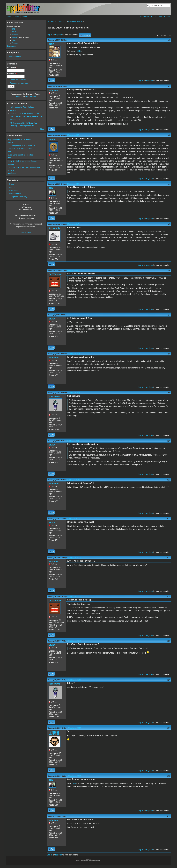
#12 (169, 519)
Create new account (18, 80)
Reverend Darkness (54, 733)
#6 (169, 271)
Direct (18, 97)
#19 (169, 816)
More (42, 129)
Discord (15, 35)
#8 (169, 354)
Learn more (12, 46)
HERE (78, 51)
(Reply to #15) (75, 680)
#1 (169, 40)
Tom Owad (55, 397)
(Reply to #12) (75, 558)
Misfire (15, 37)
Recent (24, 17)
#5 (169, 224)
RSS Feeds (14, 190)
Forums (17, 17)
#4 (169, 184)
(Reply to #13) (75, 597)
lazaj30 (11, 142)
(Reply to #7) (74, 354)
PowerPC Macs (75, 21)
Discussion (61, 21)
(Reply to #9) (73, 441)
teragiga (11, 164)
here (74, 783)
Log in (50, 35)
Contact (167, 17)
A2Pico (13, 110)
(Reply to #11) (74, 519)
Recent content (15, 57)
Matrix (15, 32)
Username (12, 67)
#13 (169, 558)
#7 (169, 315)
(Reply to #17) (75, 776)
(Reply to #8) (74, 393)
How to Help (26, 232)
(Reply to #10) (74, 480)
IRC (14, 29)
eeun (51, 44)
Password (12, 74)
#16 (169, 680)
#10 (169, 441)
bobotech (54, 90)
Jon (51, 188)
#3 (169, 135)
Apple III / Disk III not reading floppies (25, 114)
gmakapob (12, 173)
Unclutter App (31, 97)
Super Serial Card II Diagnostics (20, 155)
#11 (169, 480)
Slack (14, 40)
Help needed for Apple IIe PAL (22, 107)
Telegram (16, 43)
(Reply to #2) (73, 135)
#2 (169, 86)
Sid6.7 (10, 151)
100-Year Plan (157, 17)
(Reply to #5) (73, 271)
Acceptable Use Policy (18, 197)
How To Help (144, 17)
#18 (169, 776)
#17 (169, 728)
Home (9, 17)
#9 (169, 393)
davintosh (54, 228)
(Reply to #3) (73, 184)
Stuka (52, 319)
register (59, 35)
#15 (169, 641)
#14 (169, 597)
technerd (54, 561)
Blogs (12, 184)
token (52, 139)
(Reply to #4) (73, 224)
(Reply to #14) (75, 641)
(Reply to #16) (75, 728)
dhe (9, 158)
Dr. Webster (55, 274)
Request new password (19, 83)
